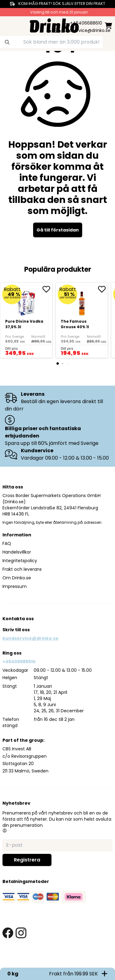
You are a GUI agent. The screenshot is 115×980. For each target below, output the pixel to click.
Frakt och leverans (22, 569)
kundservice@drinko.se (31, 638)
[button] (5, 830)
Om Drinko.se (17, 578)
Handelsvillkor (17, 552)
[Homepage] (54, 25)
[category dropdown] (7, 25)
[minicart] (108, 26)
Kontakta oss (18, 619)
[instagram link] (21, 933)
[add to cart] (44, 350)
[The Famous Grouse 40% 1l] (82, 320)
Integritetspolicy (20, 561)
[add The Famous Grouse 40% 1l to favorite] (103, 289)
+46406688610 (19, 662)
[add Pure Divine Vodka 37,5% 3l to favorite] (47, 289)
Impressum (15, 586)
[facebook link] (8, 933)
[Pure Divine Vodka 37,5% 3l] (26, 320)
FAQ (7, 543)
